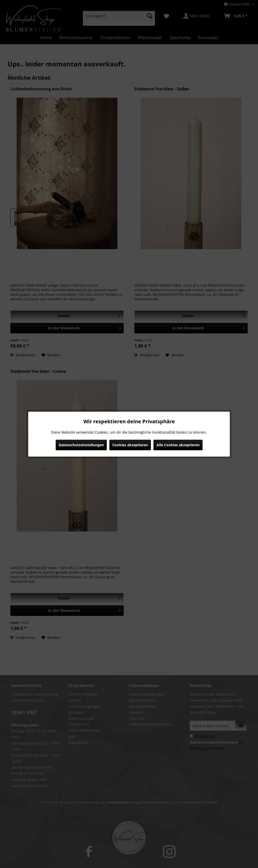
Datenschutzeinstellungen (81, 445)
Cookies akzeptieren (130, 445)
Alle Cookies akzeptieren (178, 445)
